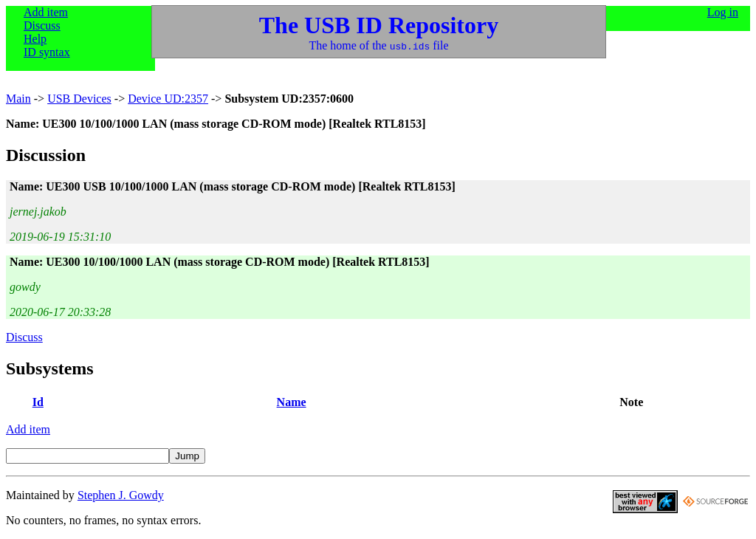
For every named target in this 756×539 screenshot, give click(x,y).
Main (18, 99)
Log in (723, 12)
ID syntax (47, 52)
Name (292, 402)
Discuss (42, 25)
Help (35, 39)
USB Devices (79, 99)
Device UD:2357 (168, 99)
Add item (46, 12)
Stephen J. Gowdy (121, 495)
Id (38, 402)
